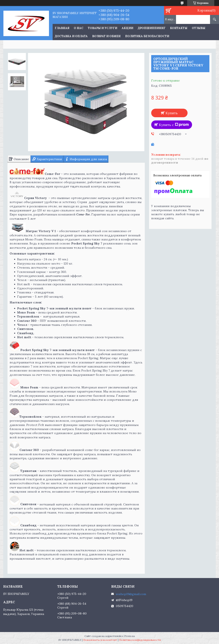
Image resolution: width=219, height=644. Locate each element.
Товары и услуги (103, 28)
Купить (172, 113)
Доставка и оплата (71, 36)
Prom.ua (129, 636)
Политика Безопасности (147, 36)
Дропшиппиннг (152, 28)
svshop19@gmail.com (131, 594)
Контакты (179, 28)
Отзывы (199, 28)
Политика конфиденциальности (140, 640)
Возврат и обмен (106, 36)
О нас (79, 28)
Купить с (174, 125)
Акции (127, 28)
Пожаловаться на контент (100, 640)
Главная (62, 28)
